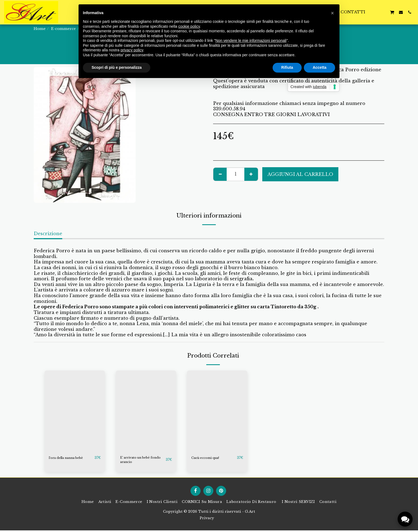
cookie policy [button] (189, 26)
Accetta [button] (319, 67)
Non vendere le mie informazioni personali (251, 41)
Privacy (207, 520)
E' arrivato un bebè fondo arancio (139, 461)
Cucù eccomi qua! (208, 458)
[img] (75, 411)
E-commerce (63, 29)
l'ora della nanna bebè (71, 458)
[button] (383, 12)
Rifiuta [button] (287, 67)
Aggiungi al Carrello (300, 174)
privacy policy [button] (132, 50)
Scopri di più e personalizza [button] (117, 67)
